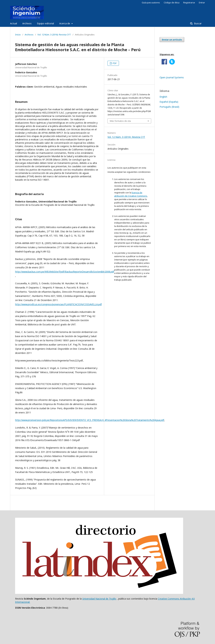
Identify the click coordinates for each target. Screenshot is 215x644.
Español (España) (169, 102)
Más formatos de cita (120, 121)
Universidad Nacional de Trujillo (99, 599)
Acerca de (65, 23)
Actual (14, 23)
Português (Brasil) (169, 107)
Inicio (18, 35)
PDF (114, 63)
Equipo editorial (45, 23)
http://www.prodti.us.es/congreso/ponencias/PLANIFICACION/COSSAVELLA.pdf (58, 304)
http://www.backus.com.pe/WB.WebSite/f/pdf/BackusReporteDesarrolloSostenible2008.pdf (65, 272)
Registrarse (189, 3)
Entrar (202, 3)
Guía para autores (151, 3)
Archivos (27, 23)
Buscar (197, 23)
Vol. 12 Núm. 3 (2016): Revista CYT (54, 35)
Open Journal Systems (172, 77)
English (163, 97)
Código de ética (172, 3)
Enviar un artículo (172, 40)
